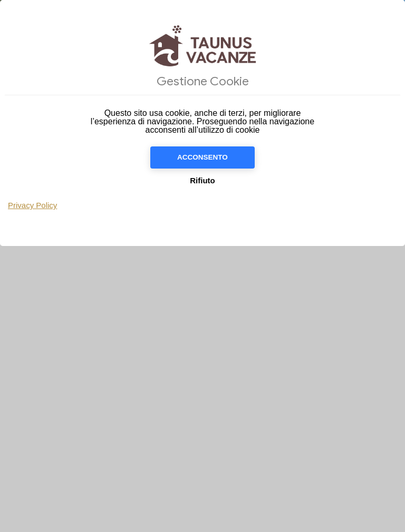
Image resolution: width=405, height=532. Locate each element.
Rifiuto (202, 180)
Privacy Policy (32, 205)
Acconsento (202, 157)
